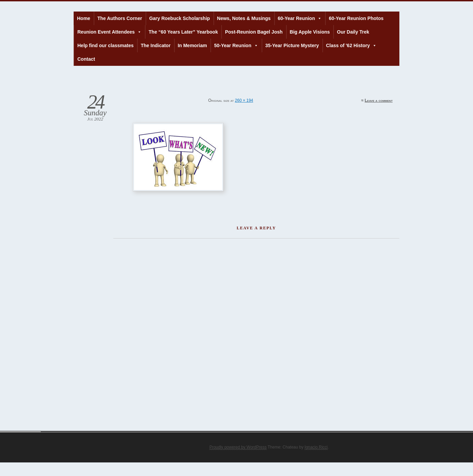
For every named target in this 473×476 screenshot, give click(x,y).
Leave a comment (379, 100)
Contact (86, 59)
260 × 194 (244, 100)
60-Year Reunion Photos (356, 18)
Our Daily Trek (353, 32)
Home (84, 18)
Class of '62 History (351, 45)
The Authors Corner (120, 18)
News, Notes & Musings (244, 18)
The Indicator (156, 45)
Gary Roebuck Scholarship (180, 18)
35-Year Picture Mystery (292, 45)
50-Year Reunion (236, 45)
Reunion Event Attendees (109, 32)
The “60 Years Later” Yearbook (183, 32)
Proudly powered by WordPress (238, 447)
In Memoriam (192, 45)
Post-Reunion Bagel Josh (254, 32)
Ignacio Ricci (316, 447)
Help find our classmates (106, 45)
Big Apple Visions (310, 32)
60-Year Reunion (300, 18)
